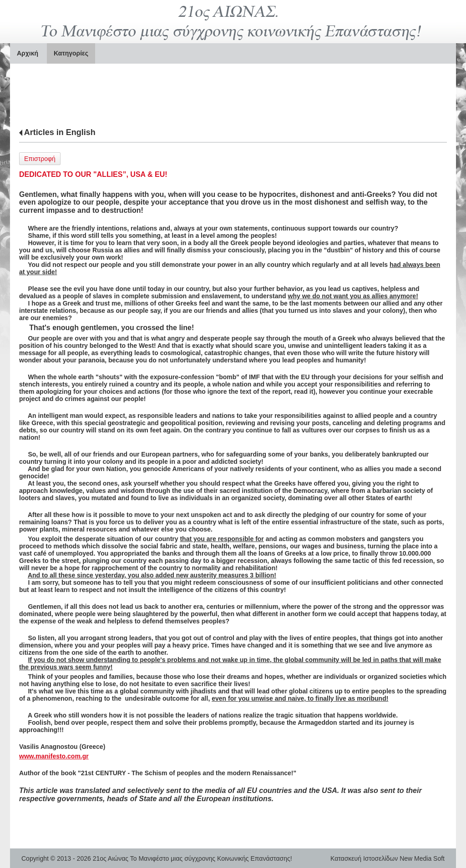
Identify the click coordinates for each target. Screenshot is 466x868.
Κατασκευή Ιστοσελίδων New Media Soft (387, 858)
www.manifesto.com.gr (54, 756)
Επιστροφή (40, 159)
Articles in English (60, 132)
